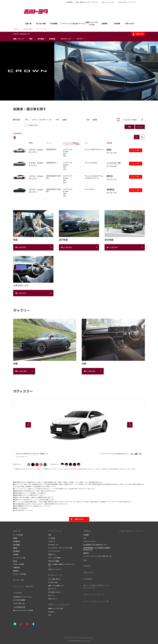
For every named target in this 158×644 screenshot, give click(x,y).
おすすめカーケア (54, 545)
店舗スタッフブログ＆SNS (59, 604)
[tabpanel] (79, 71)
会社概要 (86, 535)
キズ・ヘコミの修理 (54, 558)
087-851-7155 (112, 193)
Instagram (51, 612)
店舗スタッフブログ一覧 (56, 608)
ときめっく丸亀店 (18, 564)
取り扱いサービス (55, 575)
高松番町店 (110, 189)
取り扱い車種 (18, 580)
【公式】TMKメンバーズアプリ (127, 2)
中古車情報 (18, 593)
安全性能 (52, 39)
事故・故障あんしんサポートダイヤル (87, 2)
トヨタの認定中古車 (19, 607)
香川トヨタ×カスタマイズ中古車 (23, 610)
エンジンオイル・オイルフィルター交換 (60, 548)
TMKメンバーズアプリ (55, 569)
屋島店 (109, 149)
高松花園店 (16, 545)
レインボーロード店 (114, 163)
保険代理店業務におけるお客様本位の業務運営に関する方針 (97, 549)
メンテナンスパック (54, 551)
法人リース (52, 595)
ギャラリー (80, 39)
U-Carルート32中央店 (20, 574)
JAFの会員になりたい (55, 592)
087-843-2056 (112, 153)
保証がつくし (52, 554)
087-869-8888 (112, 166)
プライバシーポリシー (90, 541)
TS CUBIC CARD (53, 582)
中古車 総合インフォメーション (23, 597)
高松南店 (16, 554)
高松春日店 (16, 551)
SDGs (85, 560)
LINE (50, 615)
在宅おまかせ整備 (54, 561)
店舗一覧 (17, 531)
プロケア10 (52, 541)
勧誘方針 (86, 553)
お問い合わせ (138, 34)
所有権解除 (69, 2)
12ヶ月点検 (52, 538)
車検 (50, 535)
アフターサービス (55, 531)
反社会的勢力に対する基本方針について (95, 545)
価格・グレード (19, 39)
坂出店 (15, 561)
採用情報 (87, 566)
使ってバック (52, 589)
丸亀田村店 (16, 567)
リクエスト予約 (136, 150)
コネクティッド (66, 39)
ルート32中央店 (18, 535)
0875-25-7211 (112, 179)
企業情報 (87, 531)
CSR (85, 538)
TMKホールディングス (108, 2)
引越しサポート (53, 599)
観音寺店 (110, 176)
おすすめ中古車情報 (19, 600)
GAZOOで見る (17, 603)
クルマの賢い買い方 (54, 579)
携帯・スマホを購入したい (56, 586)
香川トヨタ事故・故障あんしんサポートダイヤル (61, 565)
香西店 (15, 538)
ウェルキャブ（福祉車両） (24, 586)
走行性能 (41, 39)
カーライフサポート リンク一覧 (96, 601)
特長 (31, 39)
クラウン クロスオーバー (22, 34)
